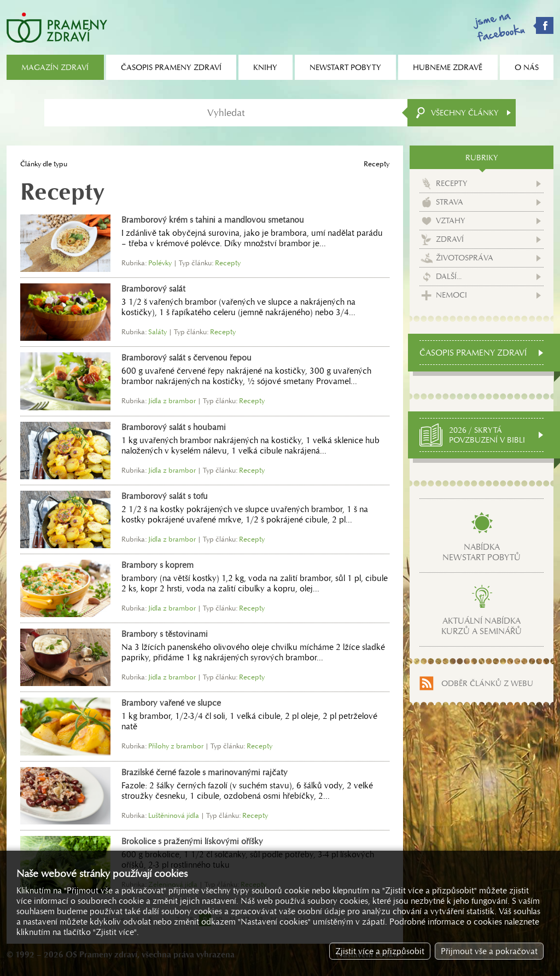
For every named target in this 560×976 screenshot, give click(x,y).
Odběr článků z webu (487, 683)
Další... (449, 276)
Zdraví (450, 239)
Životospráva (465, 258)
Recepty (452, 183)
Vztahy (451, 220)
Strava (450, 202)
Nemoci (451, 295)
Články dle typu (44, 164)
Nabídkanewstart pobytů (482, 552)
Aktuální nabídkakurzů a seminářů (482, 626)
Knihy (265, 67)
